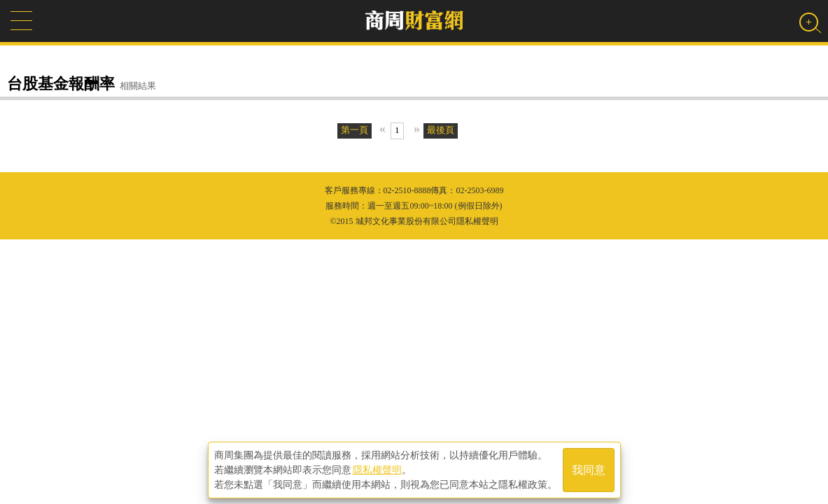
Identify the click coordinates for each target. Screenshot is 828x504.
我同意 (589, 470)
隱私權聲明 (377, 470)
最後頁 (441, 130)
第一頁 (355, 130)
